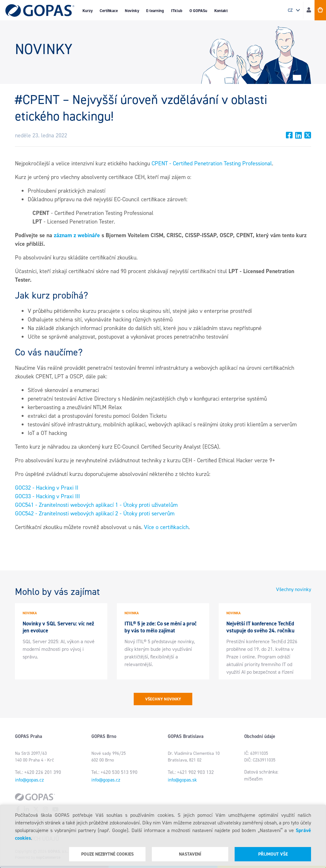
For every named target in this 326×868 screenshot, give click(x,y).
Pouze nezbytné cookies (107, 854)
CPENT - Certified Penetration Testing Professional (212, 163)
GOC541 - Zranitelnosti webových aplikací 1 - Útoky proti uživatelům (96, 505)
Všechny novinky (294, 589)
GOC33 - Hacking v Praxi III (47, 496)
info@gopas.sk (182, 780)
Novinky (132, 11)
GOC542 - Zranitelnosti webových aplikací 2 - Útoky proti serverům (95, 513)
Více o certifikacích (166, 527)
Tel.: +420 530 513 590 (114, 772)
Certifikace (109, 11)
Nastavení (190, 854)
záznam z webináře (77, 235)
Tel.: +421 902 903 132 (191, 772)
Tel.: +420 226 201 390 (38, 772)
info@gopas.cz (29, 780)
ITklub (177, 11)
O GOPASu (198, 11)
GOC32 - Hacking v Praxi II (47, 488)
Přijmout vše (273, 854)
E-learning (155, 11)
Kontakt (221, 11)
